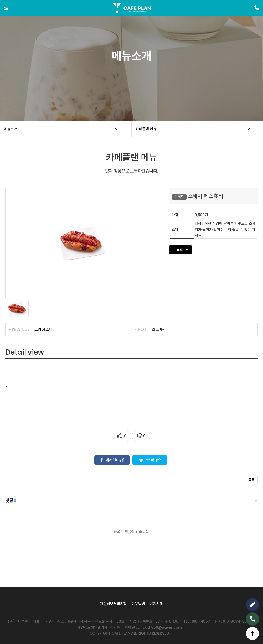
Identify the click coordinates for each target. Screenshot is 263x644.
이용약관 (138, 604)
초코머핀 (159, 329)
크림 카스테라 (45, 329)
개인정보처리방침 (113, 604)
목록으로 (181, 250)
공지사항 (156, 604)
